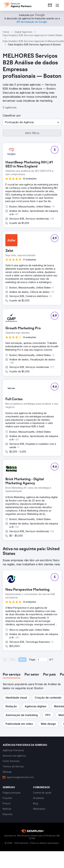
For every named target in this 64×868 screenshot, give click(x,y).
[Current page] (42, 660)
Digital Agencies (23, 32)
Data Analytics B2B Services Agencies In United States (33, 35)
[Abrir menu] (57, 5)
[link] (50, 5)
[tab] (12, 675)
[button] (32, 122)
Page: (33, 659)
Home (6, 32)
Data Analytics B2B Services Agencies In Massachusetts (33, 41)
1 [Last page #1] (53, 659)
